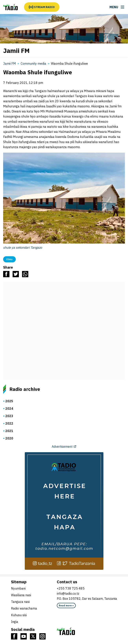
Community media (33, 63)
